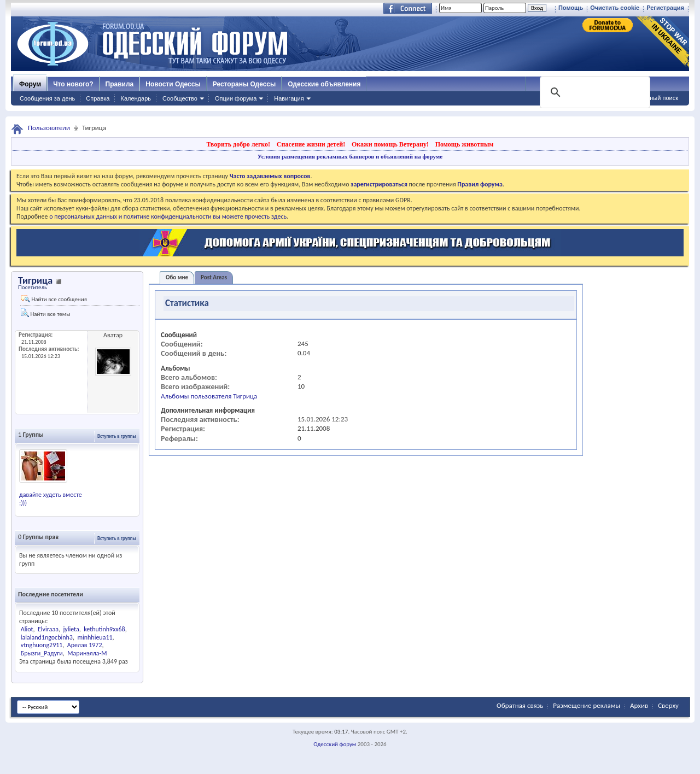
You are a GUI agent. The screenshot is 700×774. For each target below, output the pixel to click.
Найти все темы (45, 313)
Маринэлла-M (87, 653)
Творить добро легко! (238, 144)
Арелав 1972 (85, 645)
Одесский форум (335, 744)
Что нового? (73, 84)
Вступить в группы (117, 436)
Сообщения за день (47, 98)
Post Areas (214, 277)
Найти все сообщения (54, 299)
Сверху (668, 705)
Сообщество (180, 98)
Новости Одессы (173, 84)
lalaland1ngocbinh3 (47, 637)
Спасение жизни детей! (311, 144)
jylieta (71, 629)
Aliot (27, 629)
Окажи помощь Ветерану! (390, 144)
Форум (30, 84)
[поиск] (594, 92)
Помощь (571, 8)
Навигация (289, 98)
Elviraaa (48, 629)
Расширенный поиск (650, 98)
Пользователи (49, 128)
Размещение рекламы (587, 705)
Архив (639, 705)
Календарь (136, 98)
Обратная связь (520, 705)
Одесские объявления (324, 84)
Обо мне (177, 277)
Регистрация (665, 8)
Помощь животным (465, 144)
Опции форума (236, 98)
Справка (98, 98)
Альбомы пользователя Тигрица (209, 396)
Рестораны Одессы (244, 84)
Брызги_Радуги (42, 653)
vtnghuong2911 (42, 645)
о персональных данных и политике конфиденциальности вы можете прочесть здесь (168, 216)
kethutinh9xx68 (104, 629)
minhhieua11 (95, 637)
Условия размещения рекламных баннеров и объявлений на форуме (350, 156)
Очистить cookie (615, 8)
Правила (120, 84)
